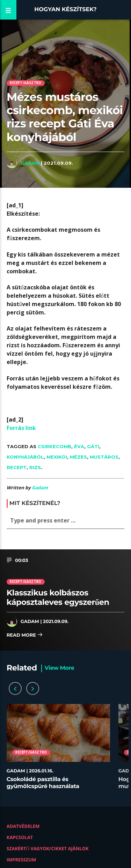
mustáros (104, 457)
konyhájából (25, 457)
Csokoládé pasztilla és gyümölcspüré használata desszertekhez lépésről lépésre (50, 786)
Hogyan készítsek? (65, 10)
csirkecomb (54, 446)
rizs (35, 467)
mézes (78, 457)
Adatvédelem (23, 826)
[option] (58, 750)
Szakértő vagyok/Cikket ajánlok (48, 848)
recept (17, 467)
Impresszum (21, 860)
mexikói (57, 457)
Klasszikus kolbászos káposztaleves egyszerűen (58, 597)
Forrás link (21, 428)
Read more (25, 635)
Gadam (30, 163)
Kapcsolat (20, 837)
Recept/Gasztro (26, 83)
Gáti (93, 446)
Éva (79, 446)
